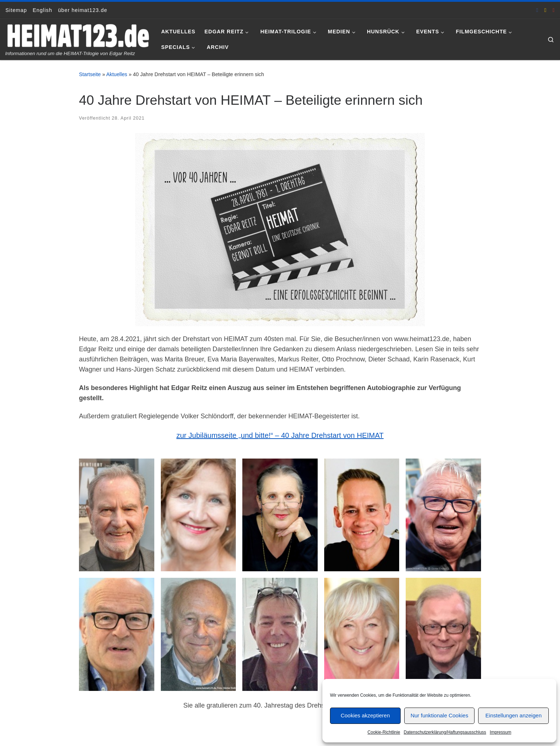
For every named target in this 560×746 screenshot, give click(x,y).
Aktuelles (117, 74)
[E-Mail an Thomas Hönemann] (546, 10)
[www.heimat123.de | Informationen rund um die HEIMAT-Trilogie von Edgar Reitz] (78, 35)
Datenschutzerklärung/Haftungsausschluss (445, 732)
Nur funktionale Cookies (439, 715)
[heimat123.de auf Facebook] (537, 10)
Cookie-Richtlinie (384, 732)
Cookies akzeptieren (365, 715)
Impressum (500, 732)
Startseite (90, 74)
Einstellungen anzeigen (513, 715)
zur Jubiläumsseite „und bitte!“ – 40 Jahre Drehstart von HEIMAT (280, 435)
